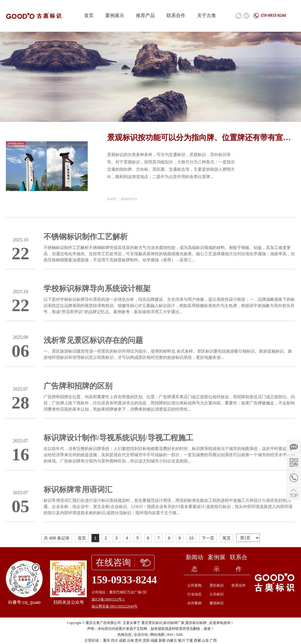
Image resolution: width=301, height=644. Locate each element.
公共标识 (217, 594)
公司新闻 (194, 585)
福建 (154, 640)
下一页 (208, 538)
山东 (205, 640)
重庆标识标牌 (196, 623)
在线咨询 (113, 562)
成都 (122, 640)
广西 (213, 640)
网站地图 (157, 635)
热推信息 (124, 635)
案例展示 (115, 15)
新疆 (162, 640)
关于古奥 (207, 15)
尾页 (227, 538)
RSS (170, 635)
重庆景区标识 (152, 623)
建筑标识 (217, 603)
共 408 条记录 (57, 538)
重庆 (107, 640)
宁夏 (189, 640)
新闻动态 (194, 563)
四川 (114, 640)
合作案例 (194, 603)
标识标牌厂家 (174, 623)
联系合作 (176, 15)
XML (180, 635)
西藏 (197, 640)
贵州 (138, 640)
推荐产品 (145, 15)
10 (191, 538)
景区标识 (217, 585)
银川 (182, 640)
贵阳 (146, 640)
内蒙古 (172, 640)
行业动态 (194, 594)
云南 (130, 640)
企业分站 (141, 635)
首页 (89, 15)
